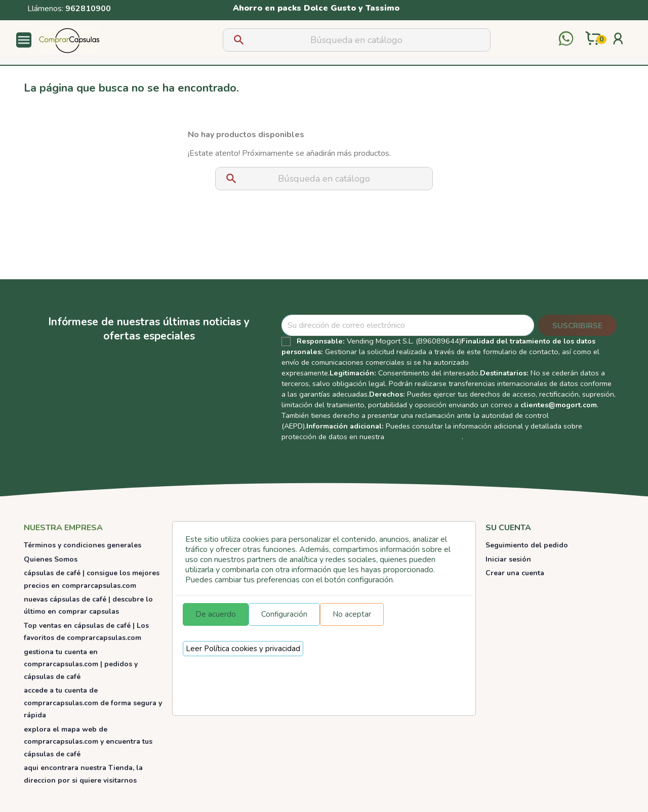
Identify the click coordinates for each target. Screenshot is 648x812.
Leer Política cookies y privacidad (243, 649)
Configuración (284, 614)
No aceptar (352, 614)
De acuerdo (216, 614)
